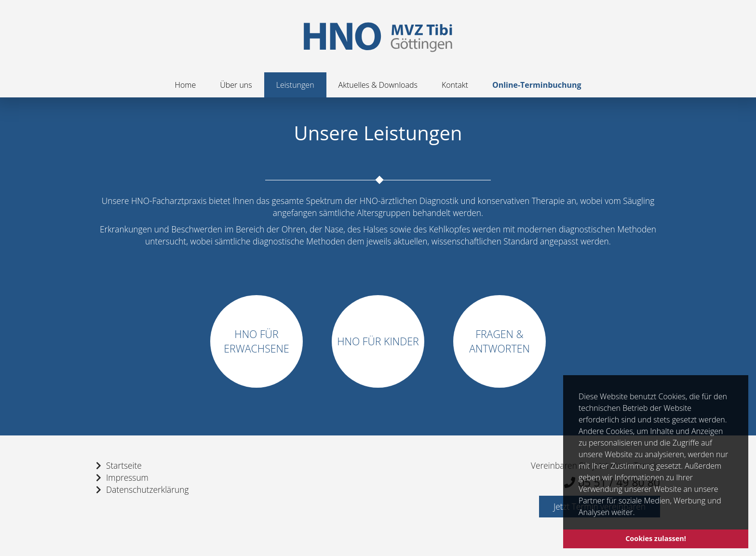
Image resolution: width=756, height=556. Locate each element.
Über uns (236, 85)
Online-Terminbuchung (537, 85)
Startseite (124, 465)
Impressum (127, 477)
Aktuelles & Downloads (378, 85)
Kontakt (455, 85)
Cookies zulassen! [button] (656, 538)
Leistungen (295, 85)
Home (185, 85)
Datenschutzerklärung (147, 489)
